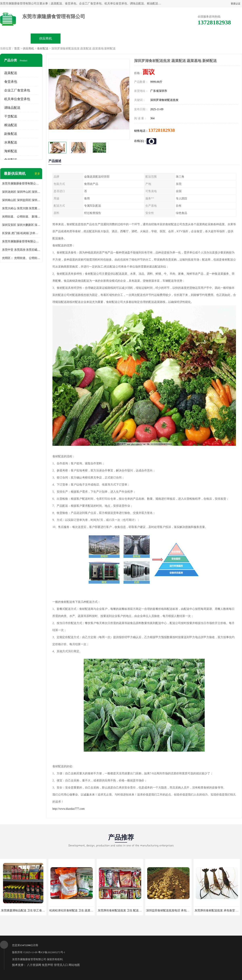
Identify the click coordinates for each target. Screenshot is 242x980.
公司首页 (15, 38)
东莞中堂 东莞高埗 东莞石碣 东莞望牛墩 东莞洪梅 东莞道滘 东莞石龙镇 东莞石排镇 (21, 250)
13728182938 (162, 130)
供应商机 (46, 38)
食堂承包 (11, 82)
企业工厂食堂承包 (17, 90)
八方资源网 (34, 965)
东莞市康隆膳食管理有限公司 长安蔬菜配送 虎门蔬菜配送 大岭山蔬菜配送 (21, 241)
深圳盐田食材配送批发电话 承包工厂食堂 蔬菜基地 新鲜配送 (184, 910)
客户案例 (167, 38)
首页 (17, 49)
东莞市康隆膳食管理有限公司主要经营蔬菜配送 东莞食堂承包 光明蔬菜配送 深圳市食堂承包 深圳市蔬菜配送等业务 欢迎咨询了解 (21, 184)
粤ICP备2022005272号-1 (52, 952)
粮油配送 (11, 125)
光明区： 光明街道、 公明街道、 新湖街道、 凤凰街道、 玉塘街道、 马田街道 (21, 258)
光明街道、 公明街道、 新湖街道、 (21, 217)
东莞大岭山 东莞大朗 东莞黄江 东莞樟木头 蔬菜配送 (21, 208)
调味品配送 (12, 108)
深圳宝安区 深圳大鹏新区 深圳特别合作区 (21, 225)
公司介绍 (106, 38)
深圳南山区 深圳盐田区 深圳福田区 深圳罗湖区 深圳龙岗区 (21, 200)
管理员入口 (61, 965)
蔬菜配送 (11, 73)
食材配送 (43, 49)
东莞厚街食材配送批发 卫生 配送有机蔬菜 (124, 910)
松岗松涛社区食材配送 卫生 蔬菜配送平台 (76, 910)
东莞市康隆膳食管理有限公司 (29, 959)
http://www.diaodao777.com (68, 809)
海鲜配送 (11, 151)
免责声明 (47, 965)
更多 (37, 174)
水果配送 (11, 142)
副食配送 (11, 134)
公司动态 (136, 38)
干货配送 (11, 116)
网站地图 (74, 965)
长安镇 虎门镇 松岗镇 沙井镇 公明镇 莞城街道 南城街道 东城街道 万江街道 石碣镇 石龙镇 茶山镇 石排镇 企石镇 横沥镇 (21, 233)
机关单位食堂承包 (17, 99)
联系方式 (197, 38)
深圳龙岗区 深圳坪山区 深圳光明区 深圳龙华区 (21, 192)
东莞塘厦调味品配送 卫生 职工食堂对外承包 (29, 910)
